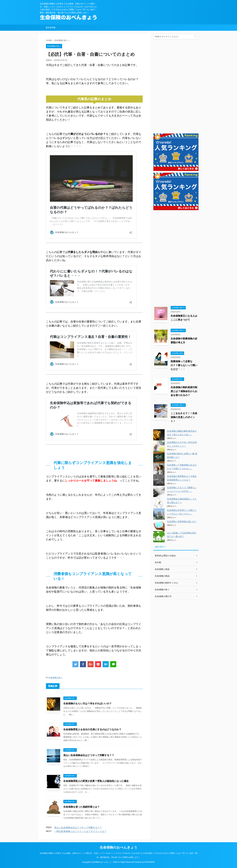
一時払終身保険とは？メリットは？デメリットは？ (80, 831)
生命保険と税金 (162, 569)
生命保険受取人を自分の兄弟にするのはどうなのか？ (92, 729)
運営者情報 (51, 28)
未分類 (158, 562)
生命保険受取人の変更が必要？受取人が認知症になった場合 (96, 781)
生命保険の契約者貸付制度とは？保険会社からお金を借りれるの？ (184, 391)
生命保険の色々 (56, 678)
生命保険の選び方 (163, 596)
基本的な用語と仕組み (165, 556)
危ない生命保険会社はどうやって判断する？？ (89, 755)
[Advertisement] (176, 86)
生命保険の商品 (162, 576)
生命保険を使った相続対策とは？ (81, 807)
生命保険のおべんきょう (119, 847)
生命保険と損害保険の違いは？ (182, 521)
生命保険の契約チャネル (166, 583)
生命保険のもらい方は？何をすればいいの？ (88, 703)
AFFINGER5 (149, 862)
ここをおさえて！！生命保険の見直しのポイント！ (184, 417)
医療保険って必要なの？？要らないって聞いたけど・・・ (184, 365)
